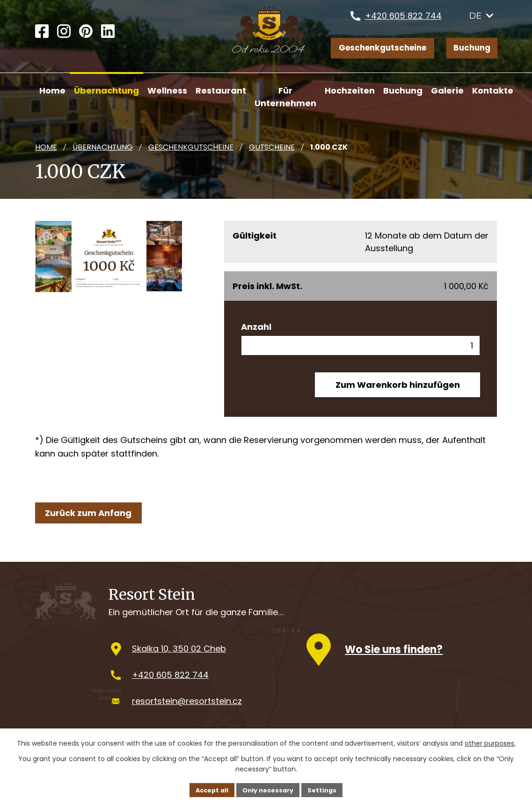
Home (46, 147)
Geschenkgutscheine (379, 49)
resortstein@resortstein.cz (187, 710)
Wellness (167, 91)
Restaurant (221, 91)
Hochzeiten (350, 91)
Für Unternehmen (285, 97)
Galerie (447, 91)
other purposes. (490, 742)
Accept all (208, 789)
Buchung (471, 49)
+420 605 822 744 (403, 21)
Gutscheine (272, 147)
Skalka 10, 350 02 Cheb (179, 658)
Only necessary (269, 789)
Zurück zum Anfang (91, 518)
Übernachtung (103, 147)
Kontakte (493, 91)
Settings (327, 789)
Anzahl (256, 327)
